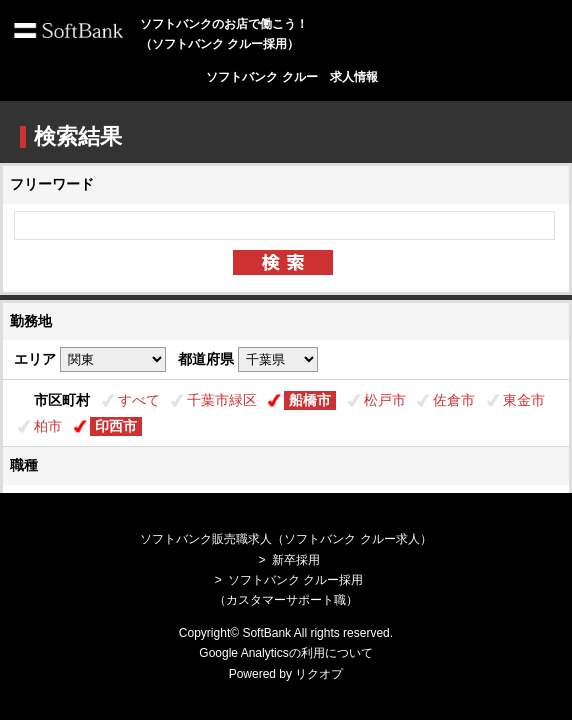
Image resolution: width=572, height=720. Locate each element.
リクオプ (319, 674)
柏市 (48, 426)
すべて (139, 400)
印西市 (116, 426)
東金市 (524, 400)
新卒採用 (296, 560)
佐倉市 (454, 400)
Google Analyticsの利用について (285, 653)
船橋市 (310, 400)
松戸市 (385, 400)
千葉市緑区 (222, 400)
